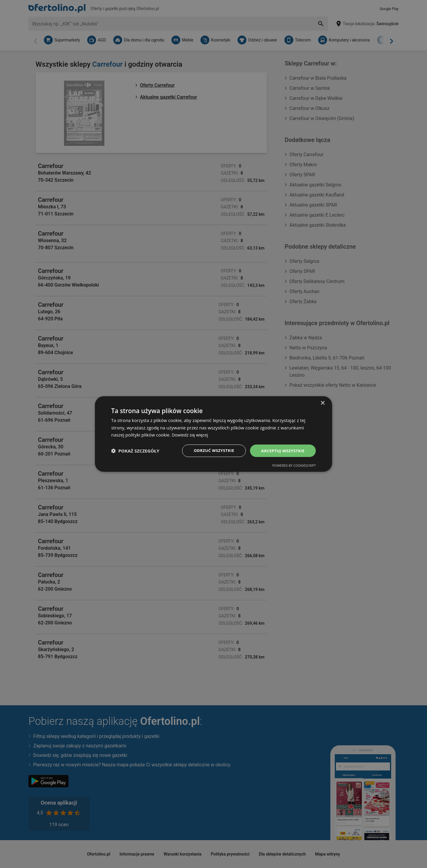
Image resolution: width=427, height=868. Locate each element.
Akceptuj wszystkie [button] (282, 451)
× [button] (322, 403)
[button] (135, 451)
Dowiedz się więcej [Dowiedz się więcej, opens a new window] (191, 434)
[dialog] (213, 434)
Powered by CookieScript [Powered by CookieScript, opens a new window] (294, 466)
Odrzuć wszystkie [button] (211, 451)
